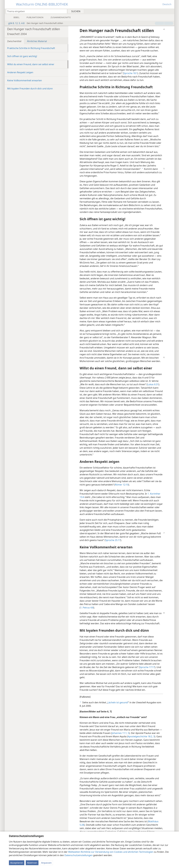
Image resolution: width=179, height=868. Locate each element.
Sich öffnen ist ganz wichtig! (22, 56)
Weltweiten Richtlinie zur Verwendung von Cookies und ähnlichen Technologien (111, 852)
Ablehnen (32, 863)
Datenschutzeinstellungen (79, 855)
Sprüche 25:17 (113, 540)
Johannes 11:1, (120, 733)
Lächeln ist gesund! (118, 702)
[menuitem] (171, 11)
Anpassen (46, 863)
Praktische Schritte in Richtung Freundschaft (31, 48)
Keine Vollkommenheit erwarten (25, 80)
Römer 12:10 (122, 485)
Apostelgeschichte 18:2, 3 (141, 736)
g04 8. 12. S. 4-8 (15, 23)
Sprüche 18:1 (131, 73)
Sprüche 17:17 (147, 667)
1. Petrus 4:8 (87, 608)
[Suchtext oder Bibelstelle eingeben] (35, 11)
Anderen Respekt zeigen (20, 72)
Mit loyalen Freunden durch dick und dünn (30, 89)
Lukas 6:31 (153, 384)
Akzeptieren (17, 863)
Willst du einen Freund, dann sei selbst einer (31, 64)
